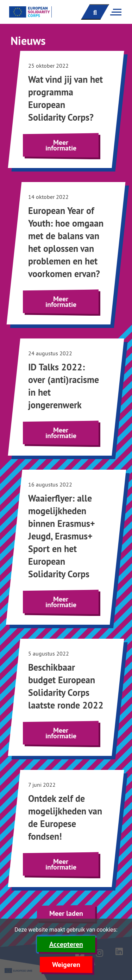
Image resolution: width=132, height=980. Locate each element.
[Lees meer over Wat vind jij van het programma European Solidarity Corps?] (66, 109)
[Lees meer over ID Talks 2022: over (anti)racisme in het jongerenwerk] (66, 397)
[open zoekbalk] (95, 12)
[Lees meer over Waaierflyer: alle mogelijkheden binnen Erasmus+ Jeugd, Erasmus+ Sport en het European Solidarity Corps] (66, 547)
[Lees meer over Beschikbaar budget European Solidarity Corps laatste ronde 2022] (66, 697)
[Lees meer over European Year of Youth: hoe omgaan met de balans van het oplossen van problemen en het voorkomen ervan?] (66, 253)
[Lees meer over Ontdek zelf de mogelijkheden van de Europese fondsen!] (66, 828)
